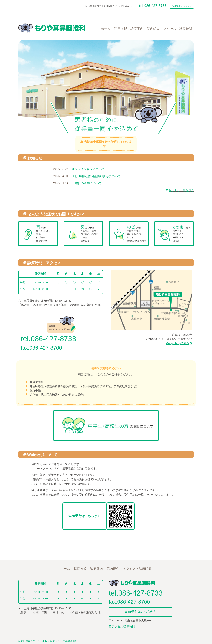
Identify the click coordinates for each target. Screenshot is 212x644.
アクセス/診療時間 (122, 626)
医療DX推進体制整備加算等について (96, 176)
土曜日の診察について (87, 183)
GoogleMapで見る (179, 343)
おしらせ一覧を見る (180, 190)
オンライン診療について (88, 169)
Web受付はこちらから (182, 6)
